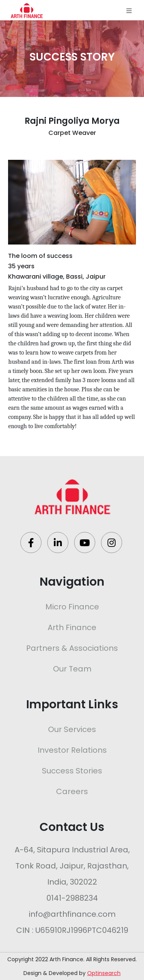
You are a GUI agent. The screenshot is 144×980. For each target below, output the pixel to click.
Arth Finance (72, 627)
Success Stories (72, 771)
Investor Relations (72, 750)
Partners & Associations (72, 648)
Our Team (72, 669)
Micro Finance (72, 607)
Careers (72, 791)
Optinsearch (104, 973)
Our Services (72, 729)
